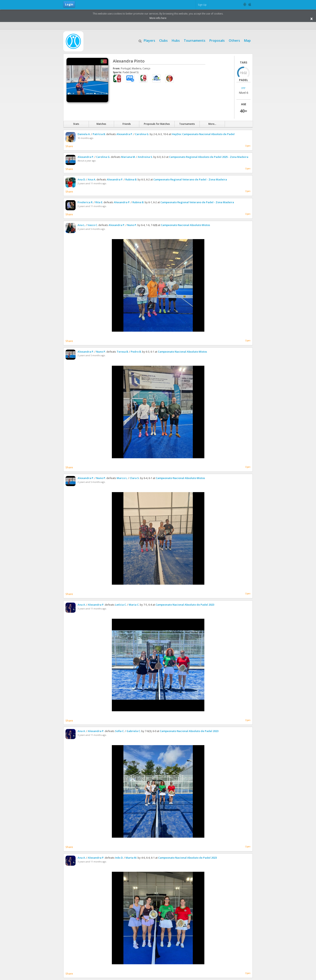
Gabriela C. (134, 731)
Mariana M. (128, 157)
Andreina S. (145, 157)
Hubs (176, 40)
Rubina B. (131, 179)
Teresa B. (123, 352)
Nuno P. (132, 225)
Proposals (217, 40)
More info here (158, 18)
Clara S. (135, 478)
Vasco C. (93, 225)
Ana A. (92, 179)
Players (149, 40)
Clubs (163, 40)
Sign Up (202, 5)
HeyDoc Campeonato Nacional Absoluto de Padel (203, 134)
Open (248, 146)
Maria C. (134, 605)
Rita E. (99, 202)
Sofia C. (120, 731)
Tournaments (195, 40)
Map (247, 40)
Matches (101, 124)
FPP (243, 88)
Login (69, 4)
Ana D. (82, 179)
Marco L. (122, 478)
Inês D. (119, 858)
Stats (76, 124)
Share (69, 146)
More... (212, 124)
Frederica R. (85, 202)
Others (234, 40)
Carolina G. (142, 134)
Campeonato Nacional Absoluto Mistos (185, 225)
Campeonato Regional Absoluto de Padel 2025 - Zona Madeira (209, 157)
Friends (127, 124)
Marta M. (131, 858)
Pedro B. (136, 352)
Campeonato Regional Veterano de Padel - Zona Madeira (190, 179)
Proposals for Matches (157, 124)
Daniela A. (84, 134)
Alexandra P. (125, 134)
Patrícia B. (99, 134)
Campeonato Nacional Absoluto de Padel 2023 (185, 605)
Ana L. (81, 225)
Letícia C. (121, 605)
